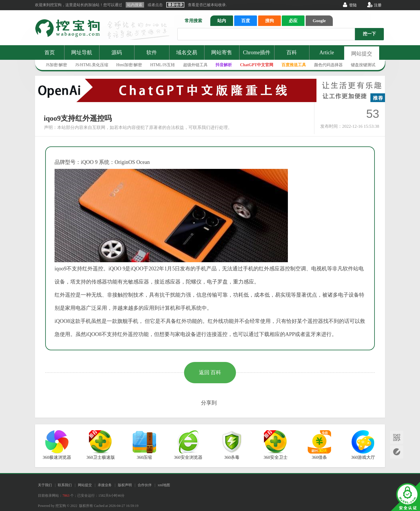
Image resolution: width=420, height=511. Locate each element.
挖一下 (369, 34)
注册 (378, 5)
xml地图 (164, 485)
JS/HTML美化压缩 (92, 65)
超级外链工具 (195, 65)
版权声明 (125, 485)
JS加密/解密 (56, 65)
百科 (292, 52)
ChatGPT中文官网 (257, 65)
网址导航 (82, 52)
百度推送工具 (294, 65)
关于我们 (45, 485)
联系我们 (65, 485)
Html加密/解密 (129, 65)
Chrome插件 (257, 52)
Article (327, 52)
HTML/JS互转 (163, 65)
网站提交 (362, 54)
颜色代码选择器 (328, 65)
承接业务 (105, 485)
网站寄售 (222, 52)
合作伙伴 (145, 485)
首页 (50, 52)
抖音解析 (224, 65)
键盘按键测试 (363, 65)
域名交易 (187, 52)
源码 (117, 52)
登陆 (353, 5)
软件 (152, 52)
